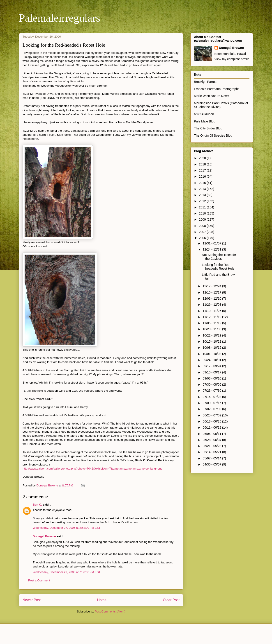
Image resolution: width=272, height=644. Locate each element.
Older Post (171, 600)
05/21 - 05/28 (212, 446)
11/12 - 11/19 (212, 317)
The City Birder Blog (208, 128)
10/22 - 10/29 (212, 335)
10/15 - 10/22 (212, 341)
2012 (203, 201)
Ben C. (37, 505)
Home (102, 600)
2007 (203, 232)
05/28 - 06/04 (212, 440)
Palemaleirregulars (60, 18)
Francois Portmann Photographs (217, 89)
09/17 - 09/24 (212, 366)
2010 (203, 213)
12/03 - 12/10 (212, 298)
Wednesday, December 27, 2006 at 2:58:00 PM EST (67, 528)
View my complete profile (232, 59)
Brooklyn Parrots (206, 82)
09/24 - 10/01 (212, 360)
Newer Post (32, 600)
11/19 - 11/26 (212, 311)
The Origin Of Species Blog (213, 136)
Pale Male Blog (205, 121)
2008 (203, 226)
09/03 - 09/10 (212, 378)
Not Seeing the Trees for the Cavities (219, 257)
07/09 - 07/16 (212, 403)
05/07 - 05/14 (212, 458)
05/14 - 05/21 (212, 452)
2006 (203, 238)
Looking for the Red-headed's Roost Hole (218, 267)
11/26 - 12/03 (212, 305)
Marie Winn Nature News (212, 96)
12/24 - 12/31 (212, 249)
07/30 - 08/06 (212, 384)
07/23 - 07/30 (212, 391)
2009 (203, 219)
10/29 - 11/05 (212, 329)
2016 (203, 176)
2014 (203, 189)
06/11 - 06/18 (212, 427)
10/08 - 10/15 (212, 348)
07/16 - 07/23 (212, 397)
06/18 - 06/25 (212, 421)
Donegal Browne (44, 536)
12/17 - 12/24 (212, 286)
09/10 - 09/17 (212, 372)
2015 (203, 183)
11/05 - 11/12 (212, 323)
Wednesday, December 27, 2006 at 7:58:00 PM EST (67, 572)
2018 (203, 164)
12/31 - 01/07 (212, 243)
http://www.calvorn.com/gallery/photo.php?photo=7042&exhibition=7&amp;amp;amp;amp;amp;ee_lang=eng (92, 469)
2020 (203, 158)
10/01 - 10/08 (212, 354)
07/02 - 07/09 (212, 409)
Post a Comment (39, 580)
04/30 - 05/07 (212, 464)
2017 (203, 170)
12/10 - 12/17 (212, 292)
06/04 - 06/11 (212, 434)
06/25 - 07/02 (212, 415)
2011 (203, 207)
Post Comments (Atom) (110, 611)
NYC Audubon (204, 114)
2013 (203, 195)
